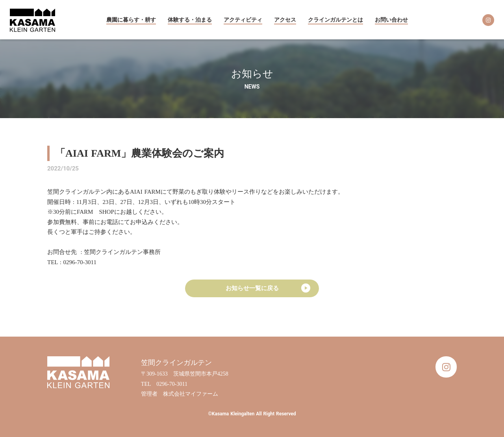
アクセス (285, 20)
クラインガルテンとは (335, 20)
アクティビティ (243, 20)
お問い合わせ (391, 20)
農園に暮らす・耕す (131, 20)
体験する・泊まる (190, 20)
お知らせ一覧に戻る (252, 288)
